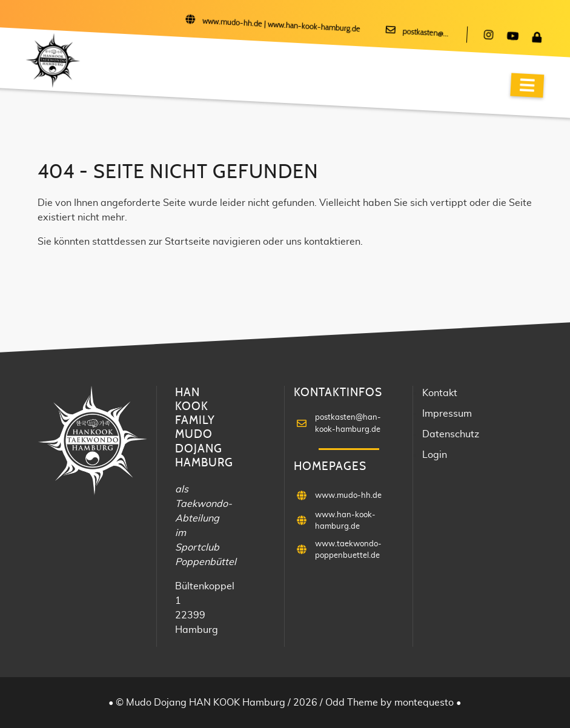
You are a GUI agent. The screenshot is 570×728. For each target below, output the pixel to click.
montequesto (425, 703)
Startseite (187, 242)
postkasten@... (426, 33)
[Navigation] (527, 86)
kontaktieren (332, 242)
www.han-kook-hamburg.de (314, 28)
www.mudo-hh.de (233, 23)
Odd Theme (352, 703)
